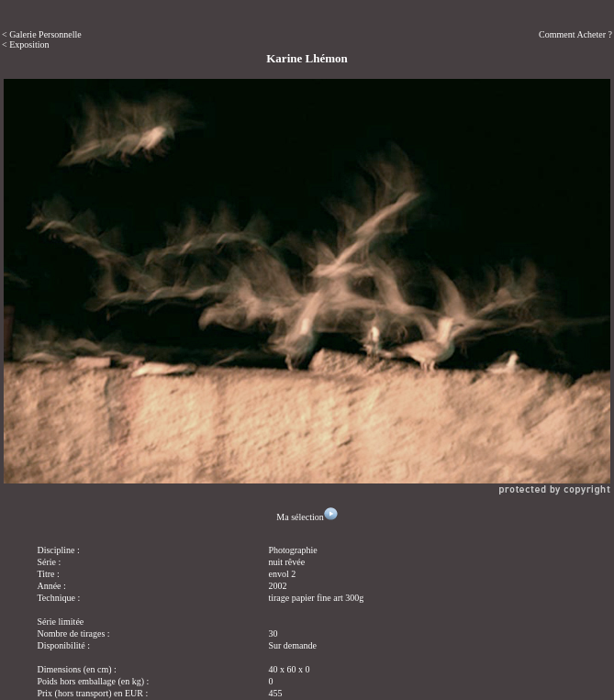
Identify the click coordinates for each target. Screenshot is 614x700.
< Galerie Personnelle (42, 34)
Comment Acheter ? (575, 34)
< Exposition (25, 44)
